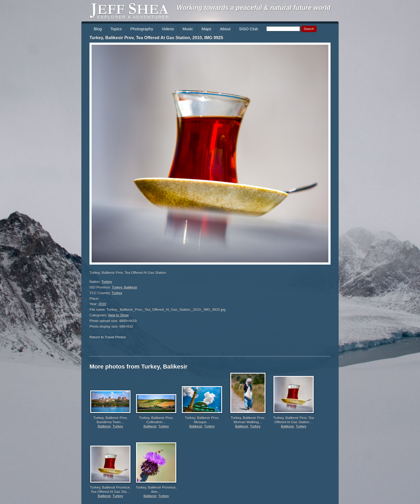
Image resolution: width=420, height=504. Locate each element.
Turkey (107, 282)
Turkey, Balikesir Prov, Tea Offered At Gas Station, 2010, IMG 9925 (156, 38)
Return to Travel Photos (108, 337)
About (225, 29)
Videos (168, 29)
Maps (206, 29)
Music (188, 29)
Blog (98, 29)
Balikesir (104, 426)
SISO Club (248, 29)
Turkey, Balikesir (125, 287)
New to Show (119, 315)
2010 (102, 304)
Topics (116, 29)
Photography (142, 29)
